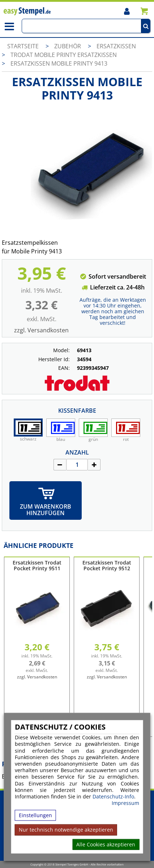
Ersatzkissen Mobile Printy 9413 (59, 63)
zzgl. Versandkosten (41, 330)
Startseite (23, 46)
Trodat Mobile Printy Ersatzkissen (64, 55)
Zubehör (68, 46)
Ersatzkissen (116, 46)
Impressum (125, 803)
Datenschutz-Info (113, 796)
